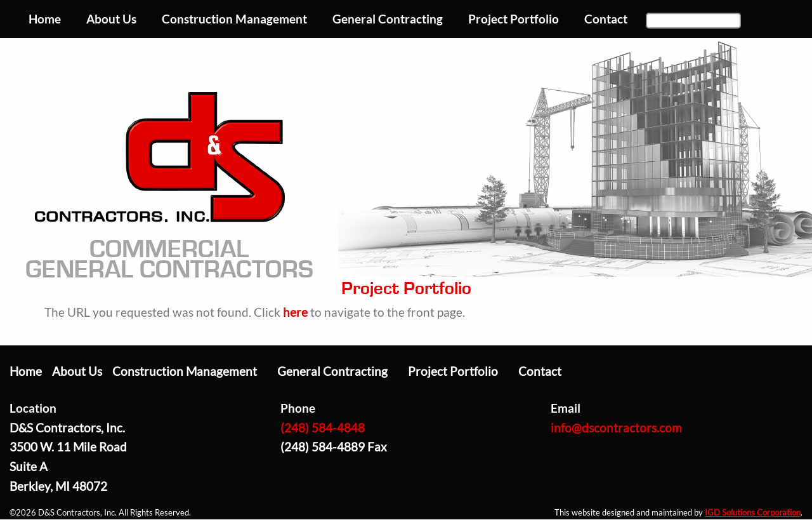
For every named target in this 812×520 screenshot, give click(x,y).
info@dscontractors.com (616, 428)
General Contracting (332, 371)
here (295, 312)
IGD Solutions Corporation (753, 512)
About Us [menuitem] (111, 19)
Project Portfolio (453, 371)
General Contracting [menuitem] (388, 19)
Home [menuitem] (45, 19)
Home (26, 371)
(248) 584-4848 (323, 428)
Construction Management (185, 371)
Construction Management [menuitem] (234, 19)
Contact (540, 371)
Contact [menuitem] (606, 19)
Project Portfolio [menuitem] (514, 19)
